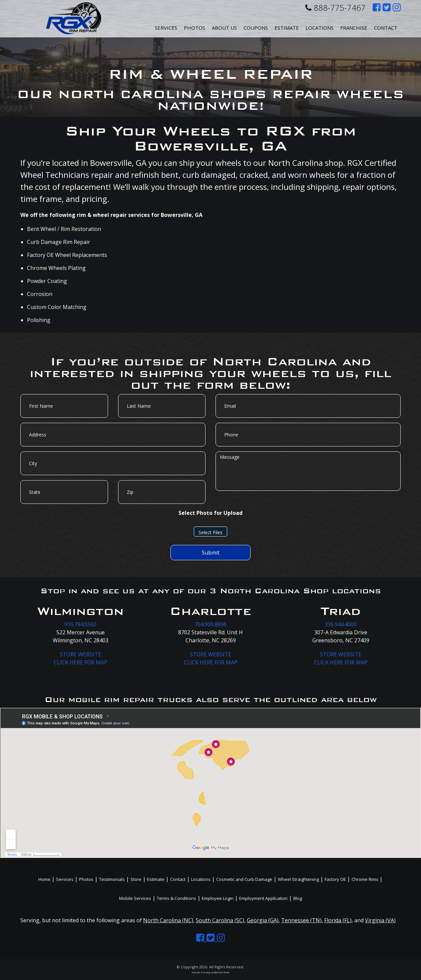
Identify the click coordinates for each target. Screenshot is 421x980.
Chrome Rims (365, 879)
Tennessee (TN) (301, 920)
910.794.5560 (80, 624)
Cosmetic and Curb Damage (244, 879)
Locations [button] (320, 28)
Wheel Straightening (298, 879)
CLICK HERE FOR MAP (81, 662)
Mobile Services (135, 898)
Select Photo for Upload (210, 513)
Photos (194, 28)
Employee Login (218, 898)
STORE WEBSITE (80, 654)
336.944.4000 (341, 624)
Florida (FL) (338, 920)
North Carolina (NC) (168, 920)
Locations (201, 879)
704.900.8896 (210, 624)
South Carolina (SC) (220, 920)
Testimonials (112, 879)
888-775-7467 (335, 8)
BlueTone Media (222, 972)
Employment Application (263, 898)
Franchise (354, 28)
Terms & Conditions (176, 898)
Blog (298, 898)
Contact (386, 28)
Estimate (287, 28)
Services (166, 28)
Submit (211, 553)
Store (136, 879)
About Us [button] (224, 28)
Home (44, 879)
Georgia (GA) (263, 920)
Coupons (256, 28)
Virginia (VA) (380, 920)
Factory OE (335, 879)
